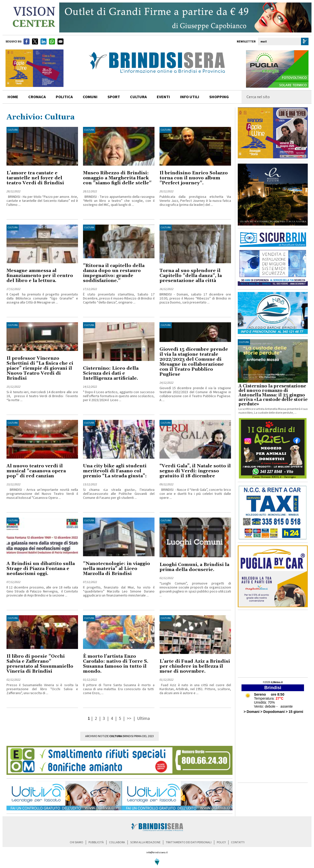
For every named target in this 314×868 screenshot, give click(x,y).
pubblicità (96, 842)
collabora (117, 842)
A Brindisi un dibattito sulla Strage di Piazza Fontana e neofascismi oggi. (41, 569)
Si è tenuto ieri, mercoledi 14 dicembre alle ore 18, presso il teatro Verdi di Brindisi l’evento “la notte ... (42, 396)
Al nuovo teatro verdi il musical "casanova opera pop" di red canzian (36, 471)
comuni (90, 97)
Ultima (143, 719)
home (13, 97)
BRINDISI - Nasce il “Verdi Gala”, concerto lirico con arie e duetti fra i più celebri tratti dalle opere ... (195, 494)
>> (129, 719)
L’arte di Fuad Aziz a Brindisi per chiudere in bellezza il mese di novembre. (195, 666)
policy (221, 842)
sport (114, 97)
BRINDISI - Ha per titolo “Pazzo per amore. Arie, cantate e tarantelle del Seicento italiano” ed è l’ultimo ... (42, 201)
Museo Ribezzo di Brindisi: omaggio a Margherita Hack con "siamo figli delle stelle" (117, 178)
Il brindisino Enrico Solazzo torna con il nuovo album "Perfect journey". (194, 178)
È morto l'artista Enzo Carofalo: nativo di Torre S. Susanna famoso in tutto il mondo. (116, 664)
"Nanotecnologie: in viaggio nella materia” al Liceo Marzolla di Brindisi (116, 569)
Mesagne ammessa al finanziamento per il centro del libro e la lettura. (40, 276)
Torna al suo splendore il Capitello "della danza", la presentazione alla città (191, 276)
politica (64, 97)
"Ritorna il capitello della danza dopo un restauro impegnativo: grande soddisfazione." (114, 273)
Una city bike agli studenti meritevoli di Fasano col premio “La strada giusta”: (115, 471)
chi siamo (76, 842)
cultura (138, 97)
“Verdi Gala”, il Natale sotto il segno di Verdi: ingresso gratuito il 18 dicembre (195, 471)
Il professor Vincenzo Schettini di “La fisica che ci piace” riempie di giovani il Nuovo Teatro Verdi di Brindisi (40, 368)
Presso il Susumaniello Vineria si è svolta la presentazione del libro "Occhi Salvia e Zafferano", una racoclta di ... (42, 689)
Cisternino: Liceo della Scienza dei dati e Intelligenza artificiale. (111, 373)
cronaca (37, 97)
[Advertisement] (273, 644)
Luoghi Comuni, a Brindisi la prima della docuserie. (194, 567)
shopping (219, 97)
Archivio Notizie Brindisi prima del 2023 (119, 736)
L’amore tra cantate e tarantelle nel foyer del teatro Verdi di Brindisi (35, 178)
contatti (238, 842)
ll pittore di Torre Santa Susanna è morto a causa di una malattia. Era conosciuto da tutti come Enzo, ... (119, 689)
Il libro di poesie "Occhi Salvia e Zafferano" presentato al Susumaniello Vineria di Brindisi (40, 664)
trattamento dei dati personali (189, 842)
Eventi (163, 97)
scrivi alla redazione (145, 842)
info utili (190, 97)
